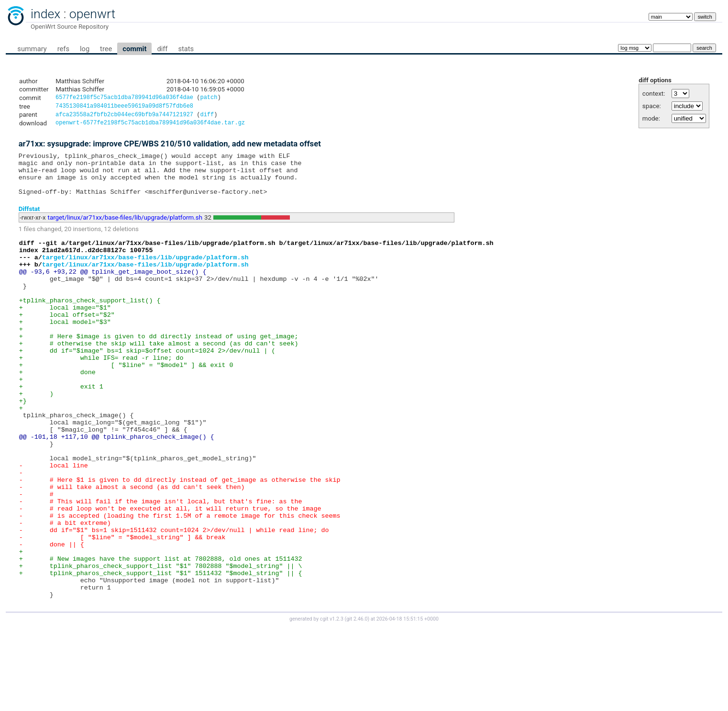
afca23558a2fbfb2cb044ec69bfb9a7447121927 (124, 117)
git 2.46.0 (357, 702)
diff (162, 49)
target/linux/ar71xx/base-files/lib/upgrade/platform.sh (125, 229)
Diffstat (29, 220)
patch (209, 98)
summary (32, 49)
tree (106, 49)
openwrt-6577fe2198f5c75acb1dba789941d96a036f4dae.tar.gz (150, 126)
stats (186, 49)
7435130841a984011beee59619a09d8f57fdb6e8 (124, 107)
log (85, 49)
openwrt (92, 14)
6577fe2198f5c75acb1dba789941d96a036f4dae (124, 98)
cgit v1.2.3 (332, 702)
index (45, 14)
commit (134, 49)
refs (63, 49)
